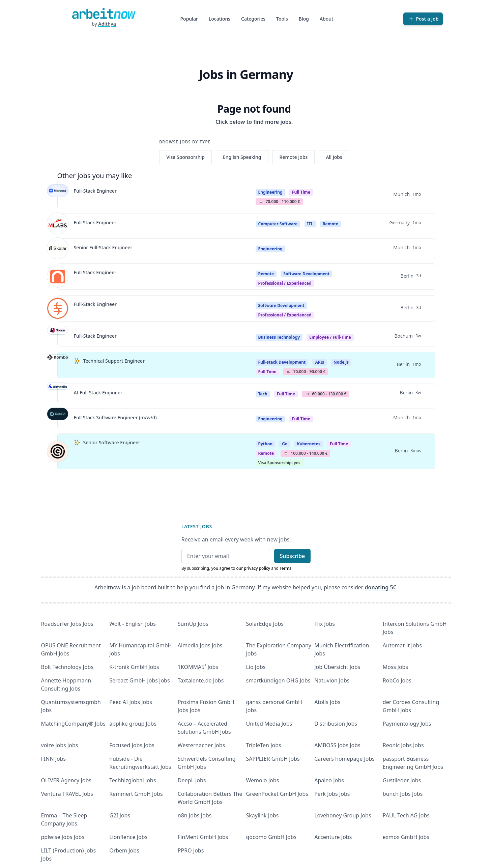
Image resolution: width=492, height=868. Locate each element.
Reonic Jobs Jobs (403, 745)
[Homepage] (104, 13)
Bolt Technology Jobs (67, 667)
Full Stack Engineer (95, 222)
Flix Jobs (325, 624)
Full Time (301, 192)
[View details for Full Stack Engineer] (58, 223)
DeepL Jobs (192, 780)
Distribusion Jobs (336, 724)
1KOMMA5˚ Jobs (198, 667)
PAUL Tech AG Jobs (406, 815)
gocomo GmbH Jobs (271, 837)
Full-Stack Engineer (95, 191)
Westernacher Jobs (201, 745)
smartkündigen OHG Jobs (278, 680)
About (327, 19)
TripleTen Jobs (264, 745)
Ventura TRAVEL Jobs (67, 794)
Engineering (270, 192)
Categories (253, 19)
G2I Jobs (120, 815)
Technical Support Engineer (114, 361)
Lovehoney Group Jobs (343, 815)
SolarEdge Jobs (265, 624)
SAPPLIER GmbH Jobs (273, 759)
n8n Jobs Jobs (195, 815)
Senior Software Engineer (112, 442)
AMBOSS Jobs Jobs (337, 745)
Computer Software (278, 224)
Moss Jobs (395, 667)
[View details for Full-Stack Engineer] (58, 195)
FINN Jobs (54, 759)
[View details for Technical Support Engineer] (58, 365)
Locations (220, 19)
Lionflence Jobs (128, 837)
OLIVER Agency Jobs (66, 780)
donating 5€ (381, 587)
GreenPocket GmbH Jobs (277, 794)
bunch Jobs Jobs (403, 794)
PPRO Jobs (191, 850)
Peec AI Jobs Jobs (131, 702)
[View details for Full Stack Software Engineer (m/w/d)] (58, 418)
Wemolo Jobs (263, 780)
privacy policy (257, 568)
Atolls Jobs (327, 702)
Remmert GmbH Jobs (136, 794)
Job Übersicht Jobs (337, 667)
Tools (282, 19)
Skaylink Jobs (263, 815)
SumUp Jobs (193, 624)
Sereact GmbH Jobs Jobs (139, 680)
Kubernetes (309, 444)
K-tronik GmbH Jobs (134, 667)
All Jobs (334, 157)
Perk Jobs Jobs (332, 794)
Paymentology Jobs (407, 724)
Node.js (341, 362)
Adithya (107, 24)
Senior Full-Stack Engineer (103, 247)
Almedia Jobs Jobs (200, 645)
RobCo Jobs (397, 680)
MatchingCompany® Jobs (73, 724)
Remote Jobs (294, 157)
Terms (285, 568)
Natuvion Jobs (332, 680)
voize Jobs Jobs (60, 745)
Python (266, 444)
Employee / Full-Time (330, 337)
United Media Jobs (269, 724)
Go (285, 444)
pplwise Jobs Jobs (63, 837)
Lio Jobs (256, 667)
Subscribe (293, 556)
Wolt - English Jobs (133, 624)
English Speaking (242, 157)
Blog (304, 19)
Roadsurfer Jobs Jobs (67, 624)
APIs (319, 362)
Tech (263, 394)
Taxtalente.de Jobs (201, 680)
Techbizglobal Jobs (133, 780)
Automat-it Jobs (402, 645)
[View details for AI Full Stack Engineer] (58, 393)
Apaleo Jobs (329, 780)
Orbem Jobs (124, 850)
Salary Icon (261, 202)
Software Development (306, 274)
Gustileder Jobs (402, 780)
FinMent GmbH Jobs (203, 837)
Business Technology (279, 337)
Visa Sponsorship (185, 157)
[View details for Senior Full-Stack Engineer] (58, 248)
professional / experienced (285, 283)
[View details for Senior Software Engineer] (58, 451)
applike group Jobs (133, 724)
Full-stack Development (282, 362)
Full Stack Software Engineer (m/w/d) (115, 417)
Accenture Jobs (333, 837)
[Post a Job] (423, 19)
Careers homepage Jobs (344, 759)
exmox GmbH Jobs (406, 837)
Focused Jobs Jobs (132, 745)
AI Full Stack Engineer (98, 393)
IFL (310, 224)
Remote (331, 224)
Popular (189, 19)
